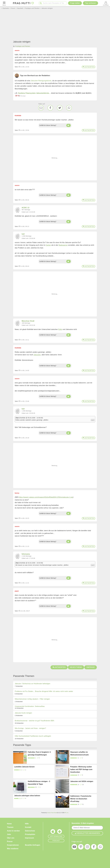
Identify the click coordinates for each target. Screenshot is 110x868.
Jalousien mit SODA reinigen (82, 781)
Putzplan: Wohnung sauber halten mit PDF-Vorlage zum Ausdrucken (81, 769)
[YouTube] (74, 847)
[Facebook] (50, 108)
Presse (10, 841)
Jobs (9, 834)
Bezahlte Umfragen (33, 845)
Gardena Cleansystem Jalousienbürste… (34, 93)
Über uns (11, 838)
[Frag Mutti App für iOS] (53, 832)
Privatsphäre (30, 834)
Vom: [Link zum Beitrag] (16, 67)
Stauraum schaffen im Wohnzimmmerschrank (79, 753)
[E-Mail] (41, 108)
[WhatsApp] (69, 108)
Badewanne (63, 245)
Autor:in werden (13, 831)
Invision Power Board (52, 813)
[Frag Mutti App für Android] (59, 832)
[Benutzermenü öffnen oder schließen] (106, 3)
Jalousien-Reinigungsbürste (41, 81)
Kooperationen (13, 845)
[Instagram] (87, 847)
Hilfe (27, 824)
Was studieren (13, 849)
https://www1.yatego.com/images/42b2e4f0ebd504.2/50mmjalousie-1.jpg (46, 497)
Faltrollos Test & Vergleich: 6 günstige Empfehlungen (39, 753)
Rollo (60, 329)
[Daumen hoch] (68, 125)
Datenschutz (30, 831)
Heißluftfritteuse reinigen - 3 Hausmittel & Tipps (39, 783)
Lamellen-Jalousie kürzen (24, 767)
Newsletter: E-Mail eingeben (83, 823)
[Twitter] (60, 108)
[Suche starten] (41, 3)
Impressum (29, 838)
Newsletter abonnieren (87, 833)
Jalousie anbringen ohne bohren (27, 796)
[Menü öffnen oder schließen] (4, 3)
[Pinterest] (81, 847)
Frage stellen (75, 3)
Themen (10, 827)
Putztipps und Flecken (23, 46)
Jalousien (37, 355)
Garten (48, 245)
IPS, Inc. (67, 813)
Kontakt (28, 827)
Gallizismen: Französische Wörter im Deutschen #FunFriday (81, 799)
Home (9, 824)
